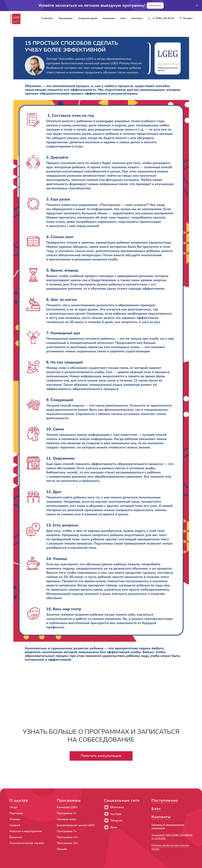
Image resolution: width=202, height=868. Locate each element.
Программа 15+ (68, 843)
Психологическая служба (27, 843)
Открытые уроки (88, 18)
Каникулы (108, 18)
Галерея (15, 825)
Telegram (116, 820)
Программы (65, 18)
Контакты (137, 18)
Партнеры (16, 813)
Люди (13, 807)
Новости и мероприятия (26, 831)
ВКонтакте (117, 807)
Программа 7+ (67, 831)
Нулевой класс (67, 819)
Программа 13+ (68, 837)
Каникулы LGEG (67, 807)
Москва (187, 18)
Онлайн (62, 849)
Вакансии (16, 837)
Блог (123, 18)
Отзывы (15, 819)
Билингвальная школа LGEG (76, 825)
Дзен (114, 827)
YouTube (116, 814)
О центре (47, 18)
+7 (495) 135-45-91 (163, 18)
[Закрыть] (197, 6)
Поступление (165, 800)
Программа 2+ (67, 813)
